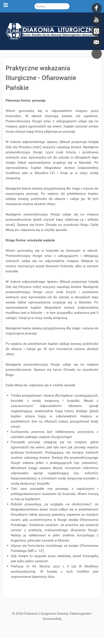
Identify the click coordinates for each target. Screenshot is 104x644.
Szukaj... (35, 3)
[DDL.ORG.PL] (52, 31)
